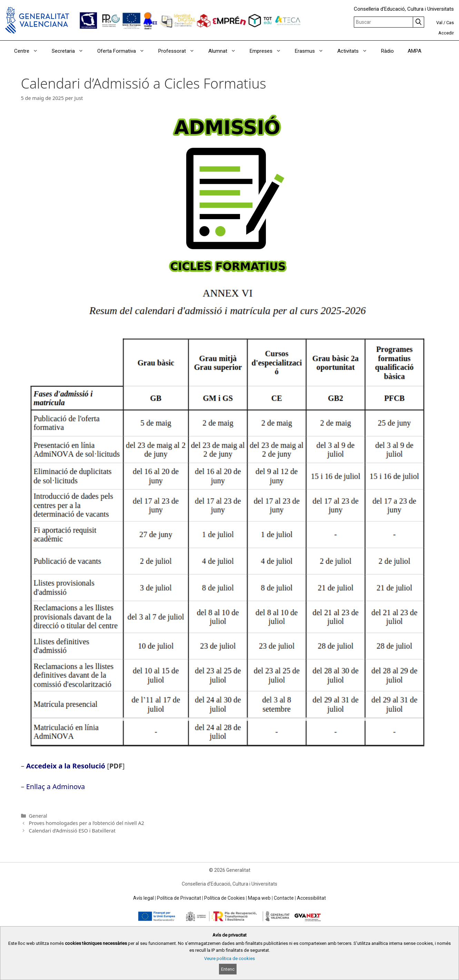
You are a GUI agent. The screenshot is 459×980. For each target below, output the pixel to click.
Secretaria (71, 51)
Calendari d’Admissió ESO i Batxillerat (72, 831)
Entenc (228, 969)
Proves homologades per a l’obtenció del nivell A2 (87, 823)
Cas (450, 23)
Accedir (446, 33)
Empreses (269, 51)
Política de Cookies (224, 898)
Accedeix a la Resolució (66, 766)
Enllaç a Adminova (56, 787)
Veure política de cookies (229, 958)
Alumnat (226, 51)
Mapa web (259, 898)
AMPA (415, 51)
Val (439, 23)
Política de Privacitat (179, 898)
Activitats (356, 51)
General (38, 816)
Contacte (284, 898)
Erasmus (313, 51)
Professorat (180, 51)
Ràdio (387, 51)
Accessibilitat (311, 898)
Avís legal (143, 898)
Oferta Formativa (124, 51)
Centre (29, 51)
